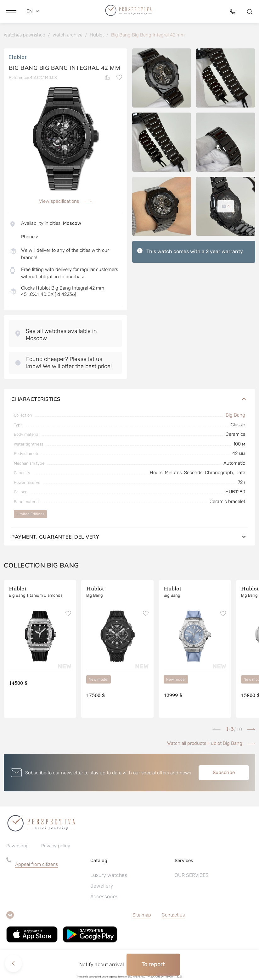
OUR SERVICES (192, 876)
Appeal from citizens (37, 865)
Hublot (18, 58)
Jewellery (102, 886)
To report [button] (153, 964)
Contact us (173, 916)
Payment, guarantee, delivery (129, 538)
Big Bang (235, 416)
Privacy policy (56, 846)
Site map (142, 916)
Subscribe (224, 773)
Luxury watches (109, 876)
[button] (11, 11)
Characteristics (129, 400)
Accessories (104, 897)
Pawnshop (17, 846)
